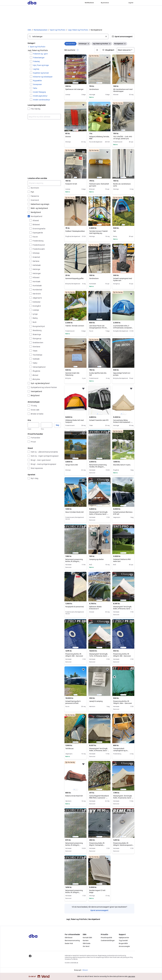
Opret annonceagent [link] (99, 910)
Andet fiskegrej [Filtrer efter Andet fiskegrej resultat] (39, 92)
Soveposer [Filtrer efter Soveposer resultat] (37, 84)
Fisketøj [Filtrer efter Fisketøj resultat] (36, 61)
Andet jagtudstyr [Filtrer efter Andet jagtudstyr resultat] (40, 96)
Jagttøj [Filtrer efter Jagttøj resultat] (36, 69)
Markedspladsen (41, 30)
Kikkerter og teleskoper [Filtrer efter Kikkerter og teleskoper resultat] (43, 77)
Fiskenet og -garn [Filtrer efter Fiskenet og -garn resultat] (40, 54)
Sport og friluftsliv (58, 30)
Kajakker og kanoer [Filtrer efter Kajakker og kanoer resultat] (41, 73)
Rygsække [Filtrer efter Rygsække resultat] (37, 81)
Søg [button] (57, 425)
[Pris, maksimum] (47, 425)
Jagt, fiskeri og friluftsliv (78, 30)
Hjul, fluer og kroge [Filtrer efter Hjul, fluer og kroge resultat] (41, 65)
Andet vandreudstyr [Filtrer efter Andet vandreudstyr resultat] (42, 100)
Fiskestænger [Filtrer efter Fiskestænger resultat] (39, 58)
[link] (37, 47)
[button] (122, 36)
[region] (75, 69)
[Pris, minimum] (33, 425)
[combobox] (68, 36)
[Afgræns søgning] (44, 183)
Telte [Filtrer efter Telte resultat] (35, 88)
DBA (29, 30)
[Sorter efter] (126, 50)
